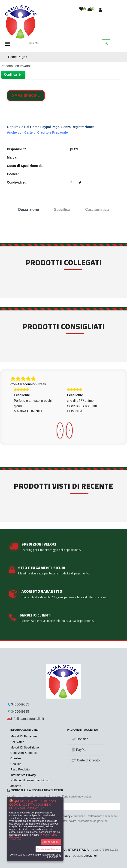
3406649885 (20, 704)
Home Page (17, 57)
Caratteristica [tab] (97, 210)
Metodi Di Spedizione (25, 747)
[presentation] (60, 430)
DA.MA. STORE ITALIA (73, 850)
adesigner (90, 856)
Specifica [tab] (62, 210)
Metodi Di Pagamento (25, 736)
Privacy (66, 816)
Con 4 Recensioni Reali (28, 384)
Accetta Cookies (51, 842)
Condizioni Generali (23, 753)
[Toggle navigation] (8, 44)
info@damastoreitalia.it (28, 719)
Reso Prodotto (20, 769)
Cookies (16, 758)
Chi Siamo (17, 742)
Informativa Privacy (23, 775)
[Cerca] (62, 43)
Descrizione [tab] (29, 210)
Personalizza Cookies (48, 849)
